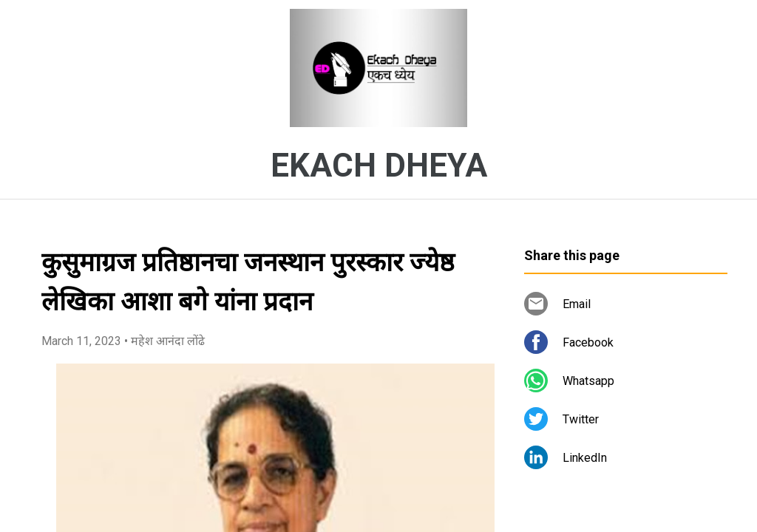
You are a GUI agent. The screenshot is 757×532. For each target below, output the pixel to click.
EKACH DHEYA (379, 166)
